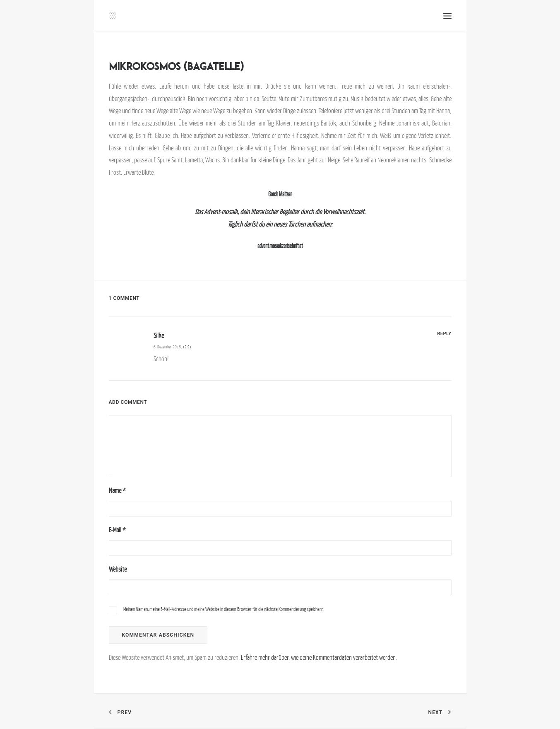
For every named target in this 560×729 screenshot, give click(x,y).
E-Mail (117, 530)
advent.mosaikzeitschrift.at (280, 246)
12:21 (187, 346)
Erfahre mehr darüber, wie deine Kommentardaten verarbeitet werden (318, 657)
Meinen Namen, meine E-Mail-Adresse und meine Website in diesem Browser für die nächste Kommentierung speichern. (224, 609)
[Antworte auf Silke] (444, 333)
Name (117, 490)
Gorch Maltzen (280, 194)
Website (118, 569)
